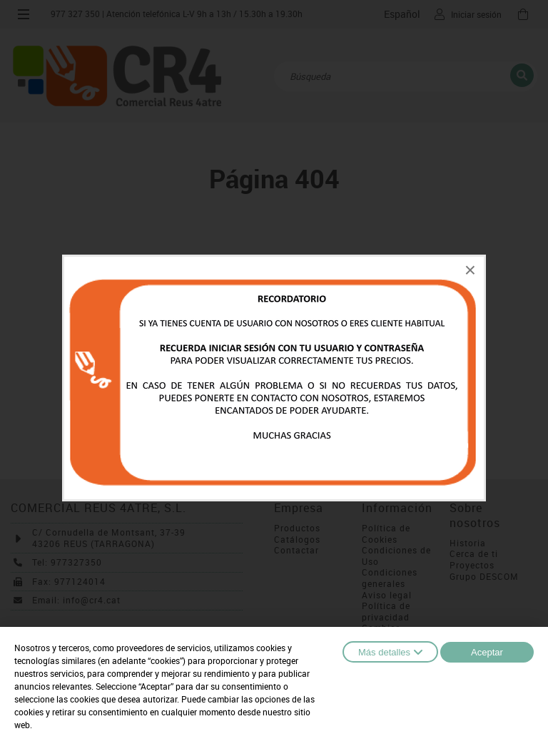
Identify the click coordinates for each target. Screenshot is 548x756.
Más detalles (390, 652)
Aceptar (487, 652)
